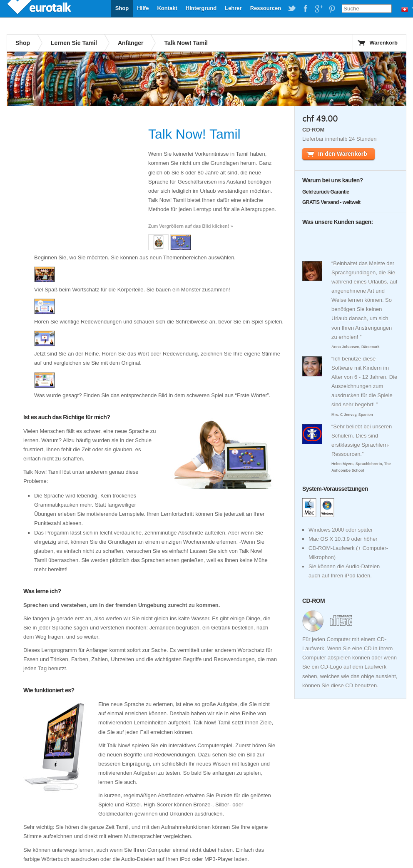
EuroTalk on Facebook (305, 9)
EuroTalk (40, 8)
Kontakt (167, 8)
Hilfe (143, 8)
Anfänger (131, 43)
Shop (122, 8)
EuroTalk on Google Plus (318, 9)
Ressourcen (266, 8)
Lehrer (233, 8)
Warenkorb (384, 43)
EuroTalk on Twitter (292, 9)
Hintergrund (201, 8)
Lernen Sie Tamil (74, 43)
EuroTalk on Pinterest (332, 9)
